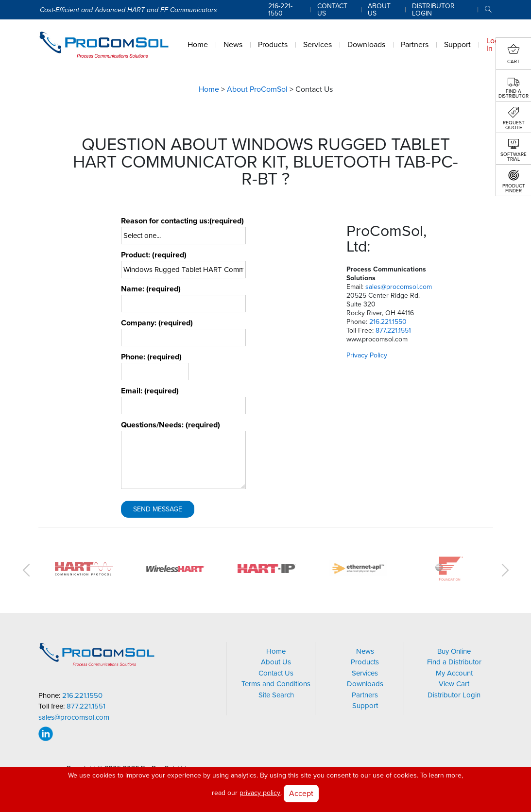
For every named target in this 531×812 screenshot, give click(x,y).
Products (365, 662)
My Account (454, 673)
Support (365, 706)
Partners (365, 695)
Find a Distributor (454, 662)
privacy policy (260, 793)
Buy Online (454, 651)
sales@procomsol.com (399, 287)
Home (209, 89)
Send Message (158, 509)
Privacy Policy (367, 355)
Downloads (365, 684)
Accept (301, 793)
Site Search (276, 695)
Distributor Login (454, 695)
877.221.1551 (393, 330)
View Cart (454, 684)
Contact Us (276, 673)
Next (505, 570)
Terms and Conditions (276, 684)
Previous (26, 570)
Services (365, 673)
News (365, 651)
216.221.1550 (388, 322)
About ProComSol (257, 89)
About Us (276, 662)
